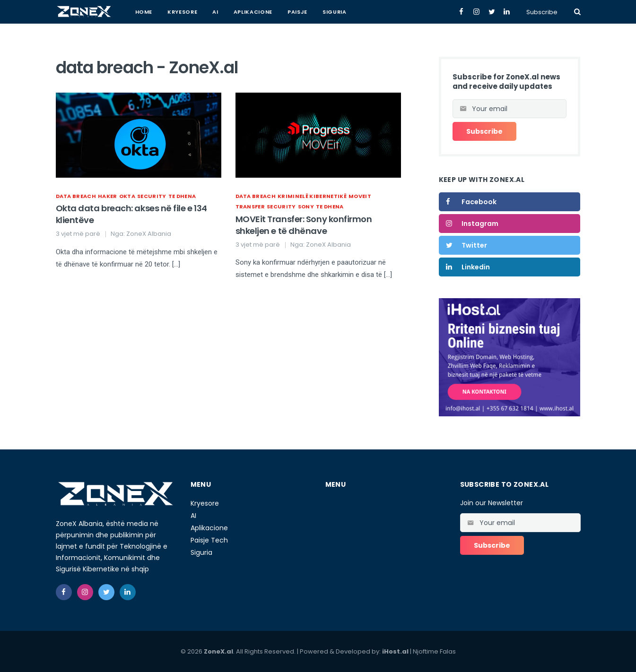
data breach (76, 196)
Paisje (297, 12)
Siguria (335, 12)
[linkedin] (128, 592)
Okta (127, 196)
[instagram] (85, 592)
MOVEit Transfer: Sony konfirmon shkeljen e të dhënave (304, 225)
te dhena (182, 196)
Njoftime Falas (434, 651)
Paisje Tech (209, 540)
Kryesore (182, 12)
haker (108, 196)
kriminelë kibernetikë (312, 196)
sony (306, 207)
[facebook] (64, 592)
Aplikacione (253, 12)
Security (152, 196)
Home (144, 12)
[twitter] (106, 592)
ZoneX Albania (149, 234)
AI (215, 12)
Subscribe (542, 12)
